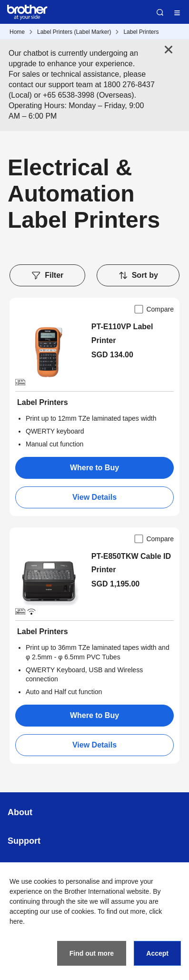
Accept (157, 953)
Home (17, 32)
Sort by (138, 275)
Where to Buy (94, 468)
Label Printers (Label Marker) (74, 32)
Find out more (92, 953)
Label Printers (141, 32)
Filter (47, 275)
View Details (94, 497)
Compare (153, 309)
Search (160, 12)
